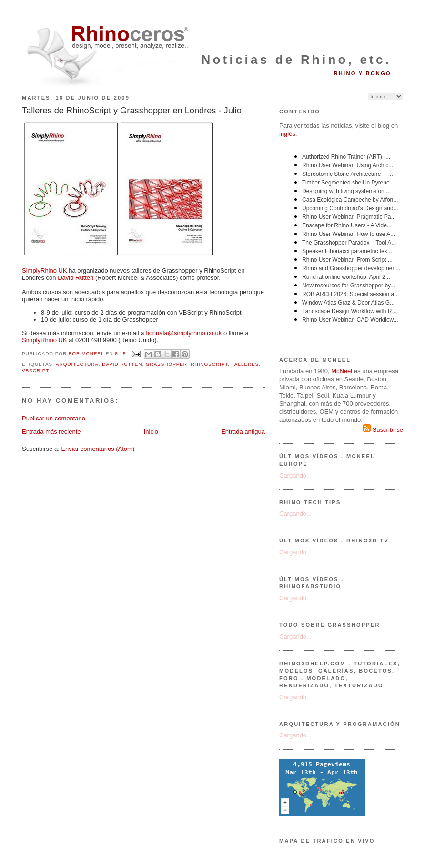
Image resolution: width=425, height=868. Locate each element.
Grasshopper (167, 364)
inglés (287, 134)
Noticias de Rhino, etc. (296, 60)
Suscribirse (383, 430)
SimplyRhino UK (45, 271)
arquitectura (77, 364)
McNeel (342, 371)
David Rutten (76, 278)
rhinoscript (209, 364)
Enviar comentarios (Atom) (98, 449)
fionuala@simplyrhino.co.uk (184, 333)
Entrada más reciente (51, 432)
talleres (245, 364)
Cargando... (295, 475)
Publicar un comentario (54, 418)
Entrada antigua (243, 432)
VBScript (35, 371)
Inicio (151, 432)
